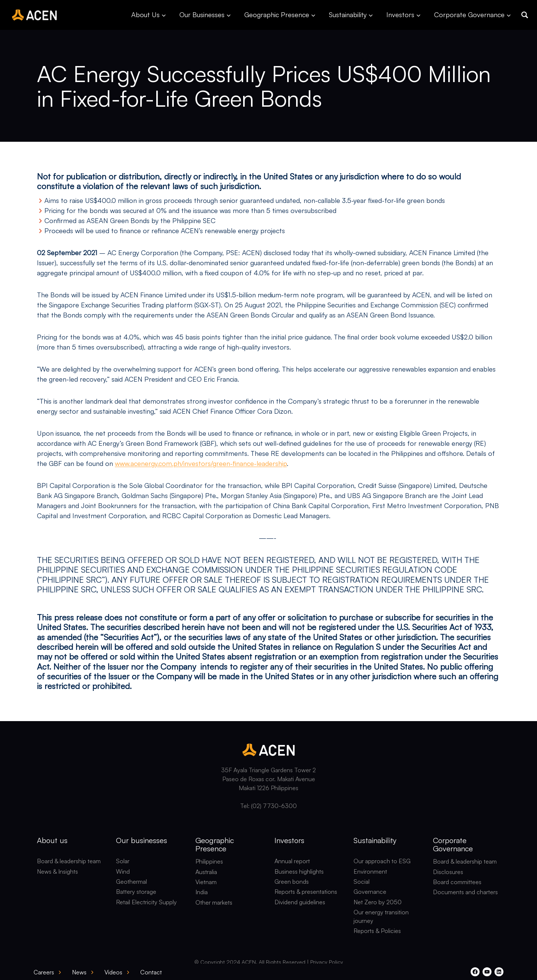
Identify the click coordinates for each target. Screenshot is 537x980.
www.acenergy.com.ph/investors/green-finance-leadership (201, 463)
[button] (525, 15)
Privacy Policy (327, 962)
